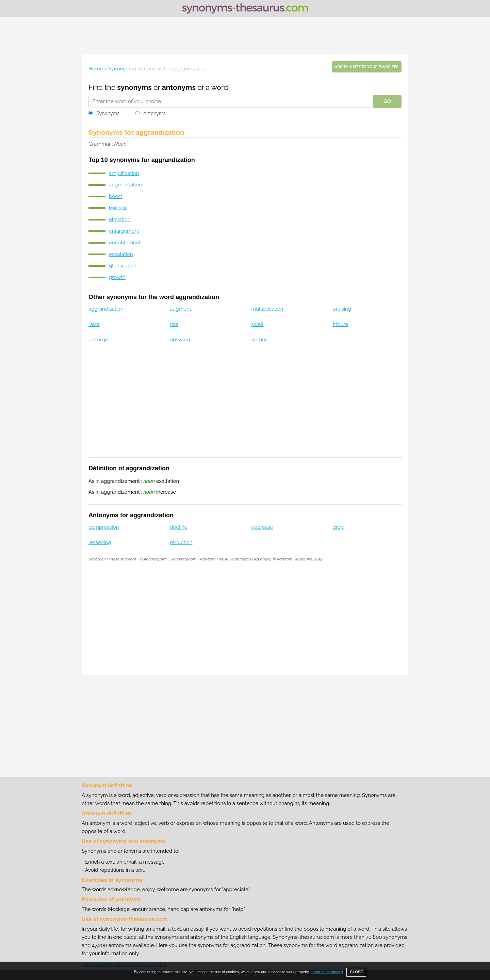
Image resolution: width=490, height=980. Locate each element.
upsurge (98, 340)
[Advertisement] (245, 36)
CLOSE (356, 972)
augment (181, 309)
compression (104, 527)
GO (387, 101)
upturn (259, 340)
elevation (120, 219)
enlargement (124, 231)
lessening (100, 542)
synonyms (135, 87)
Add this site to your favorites (367, 67)
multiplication (267, 309)
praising (342, 309)
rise (174, 324)
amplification (124, 173)
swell (257, 324)
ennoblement (125, 243)
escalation (121, 254)
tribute (340, 324)
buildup (118, 208)
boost (116, 196)
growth (117, 277)
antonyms (179, 87)
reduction (181, 542)
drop (338, 527)
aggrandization (106, 309)
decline (178, 527)
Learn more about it (327, 972)
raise (94, 324)
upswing (180, 340)
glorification (123, 266)
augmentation (125, 185)
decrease (262, 527)
